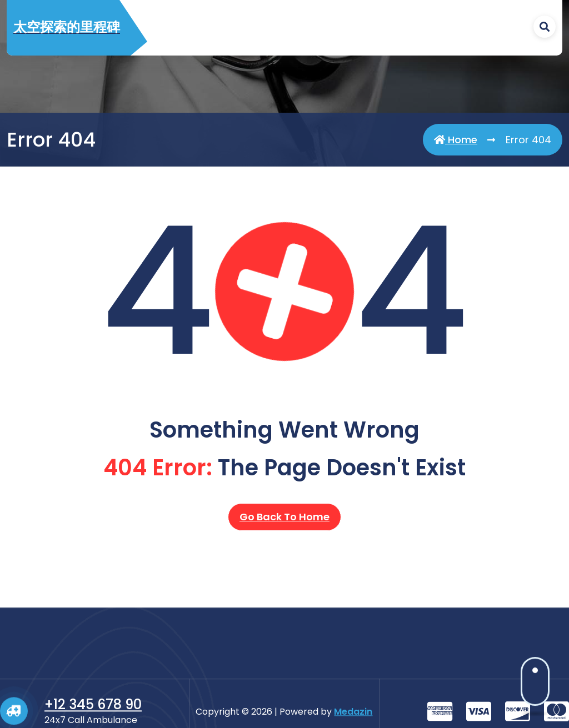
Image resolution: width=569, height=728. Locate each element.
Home (456, 140)
